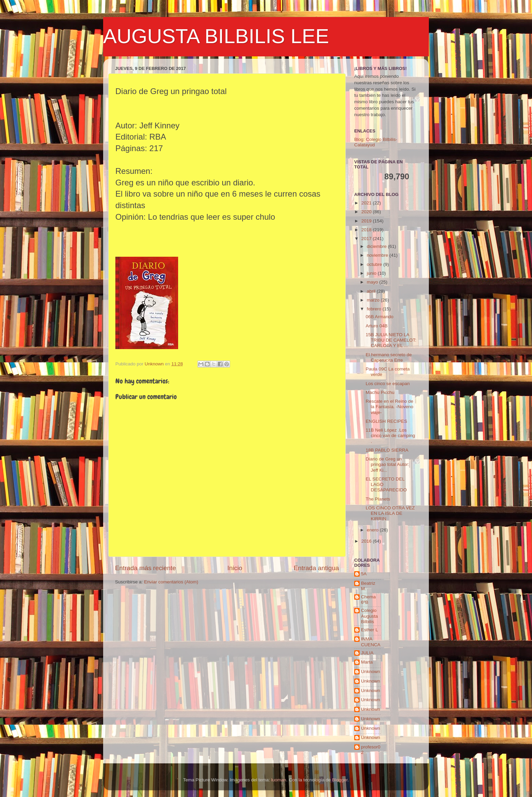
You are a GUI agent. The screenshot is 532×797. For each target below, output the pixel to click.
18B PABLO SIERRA (387, 450)
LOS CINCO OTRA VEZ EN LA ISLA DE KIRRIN (390, 513)
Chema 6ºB (368, 600)
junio (372, 273)
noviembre (378, 255)
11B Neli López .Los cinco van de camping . (391, 436)
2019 (367, 221)
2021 (367, 203)
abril (372, 291)
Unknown (370, 672)
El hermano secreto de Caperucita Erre (389, 357)
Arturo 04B (377, 326)
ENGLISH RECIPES (386, 421)
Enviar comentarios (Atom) (171, 582)
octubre (375, 264)
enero (373, 530)
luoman (279, 780)
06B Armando (380, 317)
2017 (367, 239)
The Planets (378, 499)
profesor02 (371, 750)
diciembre (377, 246)
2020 (367, 212)
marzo (374, 300)
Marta (367, 662)
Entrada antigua (316, 568)
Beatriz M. (368, 586)
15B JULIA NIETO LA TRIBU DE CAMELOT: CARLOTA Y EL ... (391, 340)
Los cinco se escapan (388, 384)
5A (364, 574)
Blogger (340, 780)
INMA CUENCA (371, 642)
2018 (367, 230)
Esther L (369, 630)
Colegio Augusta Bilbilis (369, 616)
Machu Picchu (380, 392)
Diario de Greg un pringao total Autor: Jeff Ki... (387, 464)
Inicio (235, 568)
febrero (375, 309)
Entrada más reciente (146, 568)
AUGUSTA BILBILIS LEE (216, 36)
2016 (367, 541)
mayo (373, 282)
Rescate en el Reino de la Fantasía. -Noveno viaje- (389, 407)
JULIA (367, 653)
